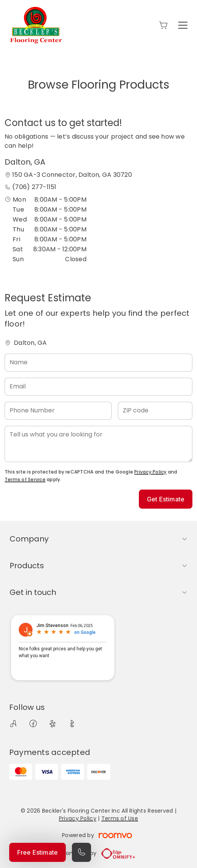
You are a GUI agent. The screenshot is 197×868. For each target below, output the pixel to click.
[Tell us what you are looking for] (98, 444)
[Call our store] (81, 852)
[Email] (98, 387)
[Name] (98, 363)
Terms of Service (25, 479)
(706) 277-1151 (34, 187)
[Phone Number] (58, 411)
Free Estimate (37, 852)
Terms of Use (120, 818)
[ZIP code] (155, 411)
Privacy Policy (150, 472)
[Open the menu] (183, 25)
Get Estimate (166, 499)
